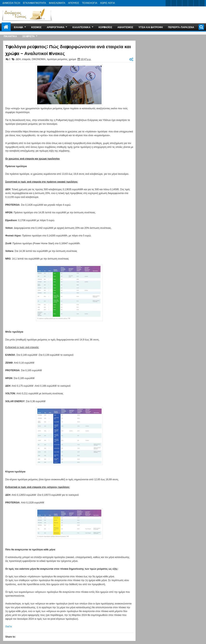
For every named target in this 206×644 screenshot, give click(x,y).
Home (6, 27)
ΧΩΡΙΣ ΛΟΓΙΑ (108, 3)
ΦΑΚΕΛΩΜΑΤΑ (57, 3)
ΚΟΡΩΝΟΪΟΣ (105, 27)
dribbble (196, 3)
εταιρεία (26, 59)
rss (185, 3)
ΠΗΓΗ (9, 627)
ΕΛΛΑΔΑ (19, 27)
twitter (168, 3)
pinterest (202, 3)
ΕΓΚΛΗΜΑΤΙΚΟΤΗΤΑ (34, 3)
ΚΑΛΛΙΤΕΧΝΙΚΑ (81, 27)
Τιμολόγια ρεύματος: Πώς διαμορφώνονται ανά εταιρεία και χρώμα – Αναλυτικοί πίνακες (68, 50)
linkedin (191, 3)
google (179, 3)
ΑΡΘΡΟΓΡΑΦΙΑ (56, 27)
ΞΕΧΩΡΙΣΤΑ (28, 36)
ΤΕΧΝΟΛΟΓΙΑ (90, 3)
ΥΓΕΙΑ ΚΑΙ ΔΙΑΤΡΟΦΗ (151, 27)
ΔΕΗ (18, 59)
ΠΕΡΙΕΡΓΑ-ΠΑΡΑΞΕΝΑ (181, 27)
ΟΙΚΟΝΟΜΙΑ (39, 59)
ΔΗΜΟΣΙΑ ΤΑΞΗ (11, 3)
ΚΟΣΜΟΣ (36, 27)
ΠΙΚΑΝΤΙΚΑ (10, 36)
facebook (174, 3)
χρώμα (72, 59)
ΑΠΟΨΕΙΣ (74, 3)
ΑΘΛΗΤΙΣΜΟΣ (125, 27)
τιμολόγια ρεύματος (57, 59)
